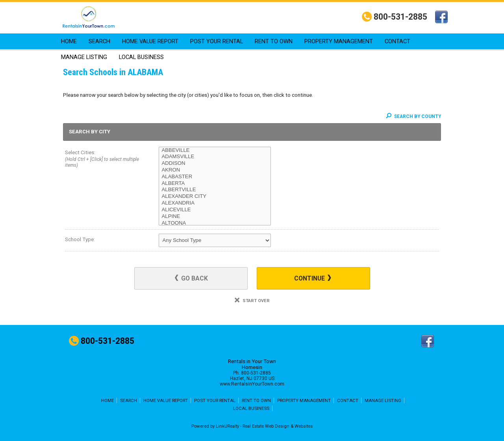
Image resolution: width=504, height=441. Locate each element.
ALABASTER (215, 177)
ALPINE (215, 217)
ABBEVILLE (215, 150)
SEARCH (99, 41)
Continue (313, 278)
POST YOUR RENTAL (217, 41)
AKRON (215, 170)
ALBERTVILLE (215, 190)
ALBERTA (215, 184)
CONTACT (397, 41)
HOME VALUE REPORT (150, 41)
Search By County (413, 116)
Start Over (252, 301)
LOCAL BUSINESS (141, 57)
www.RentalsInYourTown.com (252, 384)
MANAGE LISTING (84, 57)
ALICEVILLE (215, 210)
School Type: (80, 239)
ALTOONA (215, 223)
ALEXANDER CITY (215, 197)
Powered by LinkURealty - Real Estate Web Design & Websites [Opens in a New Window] (252, 426)
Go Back (191, 278)
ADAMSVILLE (215, 157)
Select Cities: (102, 160)
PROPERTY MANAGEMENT (339, 41)
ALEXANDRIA (215, 203)
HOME (69, 41)
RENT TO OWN (274, 41)
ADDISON (215, 163)
